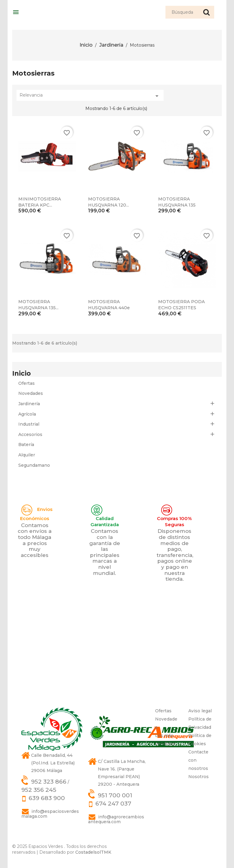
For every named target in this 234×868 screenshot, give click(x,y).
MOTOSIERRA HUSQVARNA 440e (109, 305)
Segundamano (34, 465)
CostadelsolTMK (93, 852)
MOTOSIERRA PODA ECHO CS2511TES (181, 305)
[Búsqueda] (190, 12)
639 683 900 (47, 798)
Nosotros (199, 777)
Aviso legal (200, 711)
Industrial (29, 424)
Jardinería (29, 404)
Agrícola (27, 414)
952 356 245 (39, 790)
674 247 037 (113, 804)
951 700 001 (115, 795)
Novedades (31, 393)
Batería (26, 445)
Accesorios (30, 434)
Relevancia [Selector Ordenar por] (90, 96)
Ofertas (27, 383)
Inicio (21, 373)
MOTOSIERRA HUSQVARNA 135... (38, 305)
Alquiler (27, 455)
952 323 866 (49, 782)
